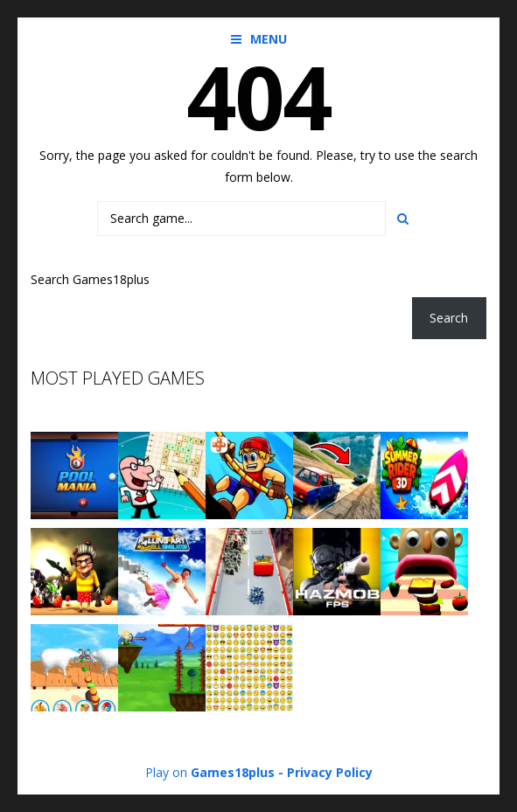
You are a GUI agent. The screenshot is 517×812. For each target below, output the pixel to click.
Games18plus (233, 772)
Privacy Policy (330, 772)
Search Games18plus (90, 279)
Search (449, 318)
